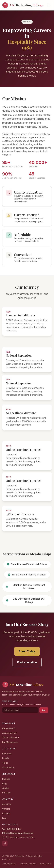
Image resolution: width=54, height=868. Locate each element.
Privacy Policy (10, 864)
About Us (7, 804)
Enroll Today (27, 651)
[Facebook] (5, 843)
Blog (4, 783)
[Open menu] (49, 5)
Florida (6, 758)
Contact (6, 813)
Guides (6, 788)
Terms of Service (28, 864)
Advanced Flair (9, 733)
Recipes (6, 779)
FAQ (4, 818)
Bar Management (10, 742)
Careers (6, 809)
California (7, 754)
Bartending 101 (9, 728)
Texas (5, 763)
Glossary (6, 793)
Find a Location (27, 662)
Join (44, 710)
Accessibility (45, 864)
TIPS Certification (11, 738)
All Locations (8, 767)
